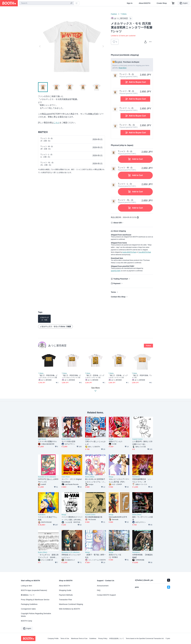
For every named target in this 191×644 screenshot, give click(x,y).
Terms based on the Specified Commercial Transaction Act (145, 639)
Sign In (130, 3)
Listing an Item (26, 586)
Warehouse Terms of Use (79, 639)
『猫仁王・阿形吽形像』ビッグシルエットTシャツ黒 (48, 377)
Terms (113, 292)
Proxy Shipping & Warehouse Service (35, 600)
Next (103, 46)
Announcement (103, 586)
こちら (57, 123)
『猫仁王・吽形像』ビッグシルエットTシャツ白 (118, 377)
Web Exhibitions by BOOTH (69, 609)
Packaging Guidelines (29, 604)
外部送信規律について (117, 639)
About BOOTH (145, 3)
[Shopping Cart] (173, 3)
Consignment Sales (28, 609)
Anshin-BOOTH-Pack (129, 252)
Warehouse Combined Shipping (71, 604)
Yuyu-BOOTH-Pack (145, 252)
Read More (123, 68)
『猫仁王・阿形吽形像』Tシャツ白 (142, 377)
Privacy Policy (103, 639)
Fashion (114, 14)
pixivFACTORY (116, 271)
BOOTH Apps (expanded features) (34, 590)
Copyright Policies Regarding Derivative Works (36, 615)
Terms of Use (65, 639)
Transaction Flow (65, 600)
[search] (71, 3)
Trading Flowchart (121, 279)
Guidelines (93, 639)
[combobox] (46, 3)
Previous (40, 46)
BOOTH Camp (26, 621)
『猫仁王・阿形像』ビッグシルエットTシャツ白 (95, 377)
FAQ (99, 590)
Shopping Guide (65, 590)
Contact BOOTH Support (106, 595)
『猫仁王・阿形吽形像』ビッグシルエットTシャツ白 (71, 377)
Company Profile (53, 639)
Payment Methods (66, 595)
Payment (117, 284)
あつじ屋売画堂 (57, 346)
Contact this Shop (118, 297)
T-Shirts (124, 14)
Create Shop (162, 3)
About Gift (117, 223)
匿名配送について (28, 595)
